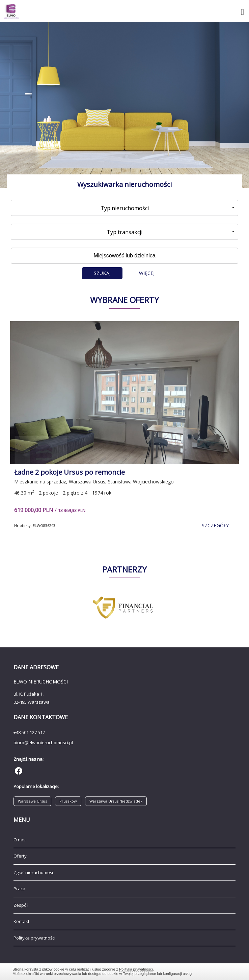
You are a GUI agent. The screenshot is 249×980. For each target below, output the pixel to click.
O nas (20, 840)
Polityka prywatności (34, 938)
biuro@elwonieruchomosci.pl (43, 743)
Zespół (21, 905)
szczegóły (215, 525)
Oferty (20, 856)
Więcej (147, 273)
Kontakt (21, 921)
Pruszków (68, 801)
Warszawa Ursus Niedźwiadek (116, 801)
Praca (19, 889)
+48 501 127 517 (29, 732)
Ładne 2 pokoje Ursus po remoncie (70, 472)
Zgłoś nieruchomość (34, 872)
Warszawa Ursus (32, 801)
